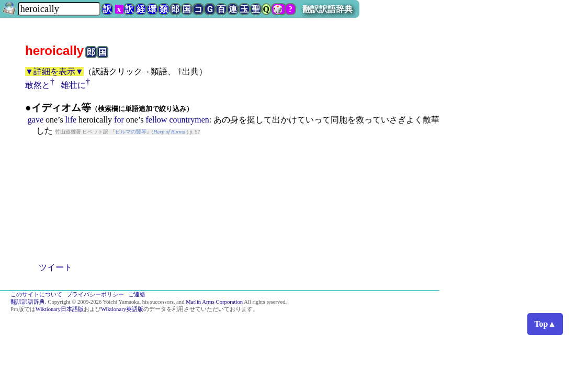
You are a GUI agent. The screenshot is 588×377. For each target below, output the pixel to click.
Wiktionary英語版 (122, 309)
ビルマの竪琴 (131, 132)
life (71, 120)
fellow (157, 120)
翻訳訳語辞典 (327, 9)
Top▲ (545, 324)
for (119, 120)
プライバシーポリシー (95, 295)
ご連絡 (137, 295)
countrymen (189, 120)
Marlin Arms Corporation (214, 302)
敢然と (38, 85)
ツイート (55, 267)
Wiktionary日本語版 (60, 309)
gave (36, 120)
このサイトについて (36, 295)
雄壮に (73, 85)
